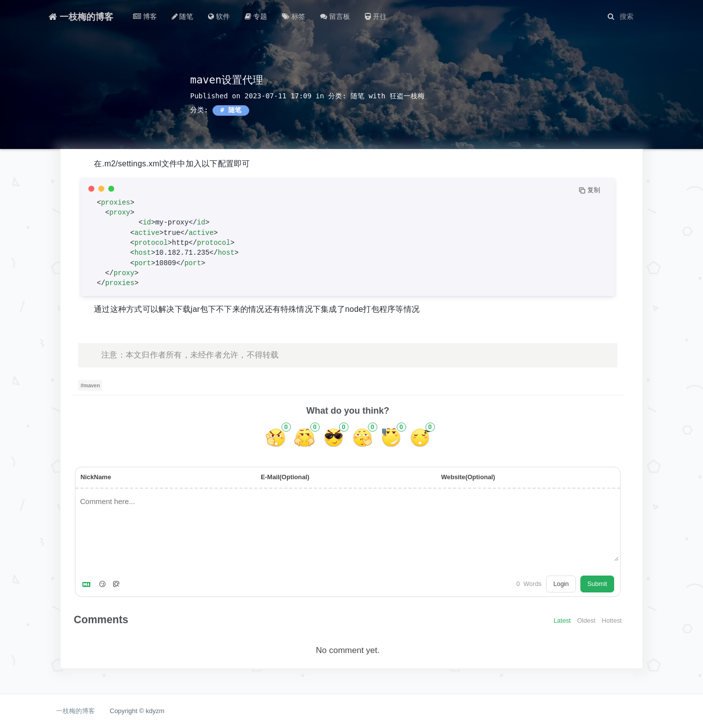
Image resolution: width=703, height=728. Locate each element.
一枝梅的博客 (81, 16)
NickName (96, 477)
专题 (256, 16)
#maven (90, 385)
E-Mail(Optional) (285, 477)
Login (561, 584)
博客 (145, 16)
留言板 (335, 16)
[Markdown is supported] (88, 584)
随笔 (183, 16)
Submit (597, 584)
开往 (376, 16)
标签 (294, 16)
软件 (219, 16)
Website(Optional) (468, 477)
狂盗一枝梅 (407, 96)
